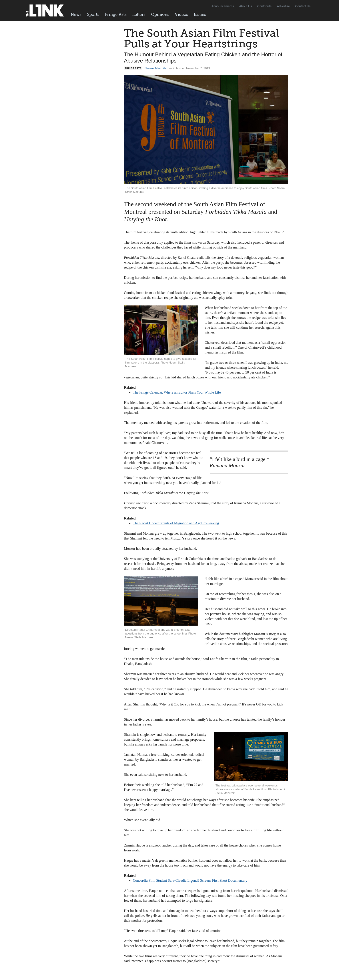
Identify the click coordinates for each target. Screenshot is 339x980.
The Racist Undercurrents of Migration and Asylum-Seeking (176, 523)
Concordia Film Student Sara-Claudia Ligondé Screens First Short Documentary (190, 880)
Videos (181, 14)
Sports (93, 14)
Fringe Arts (116, 14)
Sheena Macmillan (156, 68)
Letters (139, 14)
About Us (246, 6)
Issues (200, 14)
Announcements (222, 6)
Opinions (160, 14)
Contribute (264, 6)
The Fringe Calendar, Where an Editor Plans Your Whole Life (177, 392)
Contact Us (303, 6)
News (76, 14)
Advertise (283, 6)
